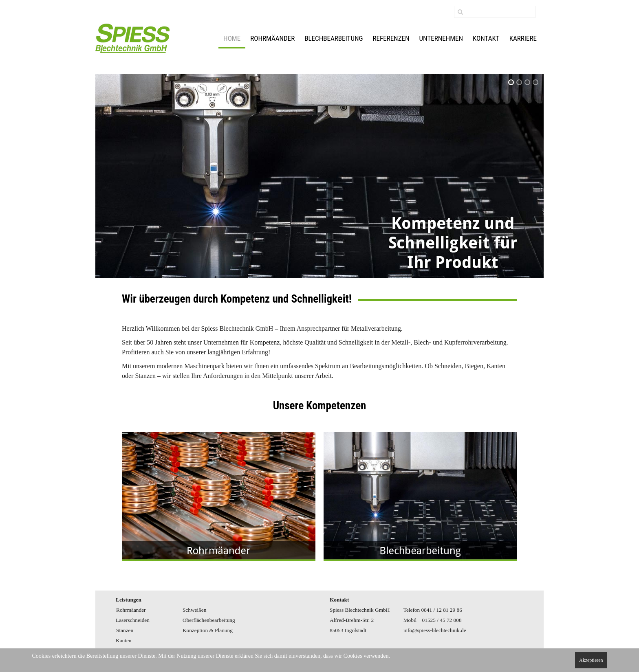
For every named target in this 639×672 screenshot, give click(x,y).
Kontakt (486, 38)
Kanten (124, 640)
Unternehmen (441, 38)
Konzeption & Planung (208, 630)
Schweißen (194, 610)
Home (232, 38)
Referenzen (391, 38)
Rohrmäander (272, 38)
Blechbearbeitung (334, 38)
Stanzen (125, 630)
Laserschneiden (133, 620)
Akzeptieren (591, 660)
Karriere (523, 38)
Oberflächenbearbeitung (209, 620)
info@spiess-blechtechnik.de (435, 630)
